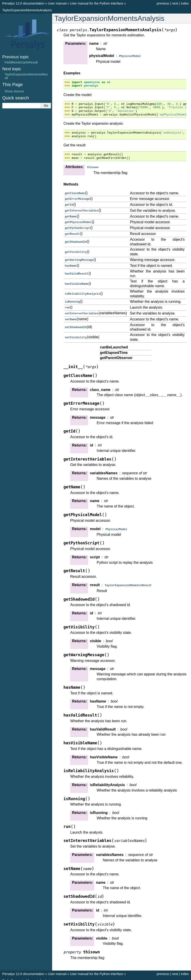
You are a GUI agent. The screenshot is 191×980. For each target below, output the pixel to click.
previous (163, 3)
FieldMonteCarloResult (21, 62)
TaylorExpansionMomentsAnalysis (27, 10)
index (185, 3)
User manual (57, 3)
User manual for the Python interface (97, 3)
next (175, 3)
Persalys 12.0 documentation (23, 3)
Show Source (14, 91)
